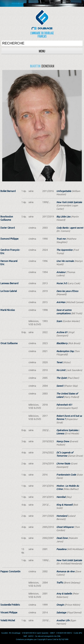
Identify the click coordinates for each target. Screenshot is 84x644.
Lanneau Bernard (9, 283)
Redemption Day (65, 351)
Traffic (60, 583)
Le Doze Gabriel (9, 291)
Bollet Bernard (8, 191)
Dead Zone (62, 538)
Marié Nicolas (8, 310)
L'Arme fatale (63, 463)
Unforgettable (64, 191)
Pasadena (61, 549)
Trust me (61, 239)
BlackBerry (62, 343)
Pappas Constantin (10, 571)
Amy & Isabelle (64, 594)
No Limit (61, 370)
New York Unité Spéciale (69, 202)
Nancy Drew (63, 441)
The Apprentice (64, 250)
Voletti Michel (8, 620)
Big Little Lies (63, 217)
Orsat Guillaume (9, 343)
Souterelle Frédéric (10, 605)
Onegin (60, 605)
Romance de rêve (65, 571)
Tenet (59, 362)
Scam (59, 321)
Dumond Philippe (9, 239)
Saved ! (60, 386)
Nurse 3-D (62, 283)
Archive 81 (62, 332)
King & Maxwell (64, 505)
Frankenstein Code (66, 475)
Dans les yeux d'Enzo (67, 291)
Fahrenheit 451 (64, 405)
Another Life (63, 620)
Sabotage (61, 612)
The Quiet (62, 378)
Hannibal (61, 497)
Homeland (62, 516)
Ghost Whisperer (65, 527)
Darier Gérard (8, 228)
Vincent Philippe (9, 612)
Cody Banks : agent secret (70, 228)
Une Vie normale (65, 261)
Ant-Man (61, 302)
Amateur (61, 272)
